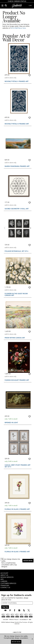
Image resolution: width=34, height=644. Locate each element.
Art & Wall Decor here (18, 28)
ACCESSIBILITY (24, 620)
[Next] (30, 228)
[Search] (6, 6)
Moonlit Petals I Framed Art (17, 81)
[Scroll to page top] (17, 632)
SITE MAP (6, 620)
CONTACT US (5, 588)
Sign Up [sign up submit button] (5, 607)
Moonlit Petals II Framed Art (17, 124)
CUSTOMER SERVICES (8, 583)
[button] (30, 75)
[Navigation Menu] (2, 6)
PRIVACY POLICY (14, 620)
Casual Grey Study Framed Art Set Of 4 (18, 466)
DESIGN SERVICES (7, 577)
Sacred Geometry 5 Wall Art (17, 209)
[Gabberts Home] (17, 6)
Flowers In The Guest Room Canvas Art (16, 294)
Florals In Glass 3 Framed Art (17, 552)
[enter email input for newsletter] (17, 603)
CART (30, 6)
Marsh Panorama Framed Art (17, 166)
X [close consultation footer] (32, 639)
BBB (30, 620)
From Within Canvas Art (15, 338)
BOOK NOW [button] (28, 561)
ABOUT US (4, 575)
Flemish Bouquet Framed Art (17, 380)
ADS (2, 579)
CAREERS (4, 581)
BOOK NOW (16, 642)
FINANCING (5, 585)
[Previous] (5, 228)
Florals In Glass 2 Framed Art (17, 509)
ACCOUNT (4, 573)
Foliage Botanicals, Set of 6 (16, 251)
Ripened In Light (11, 423)
